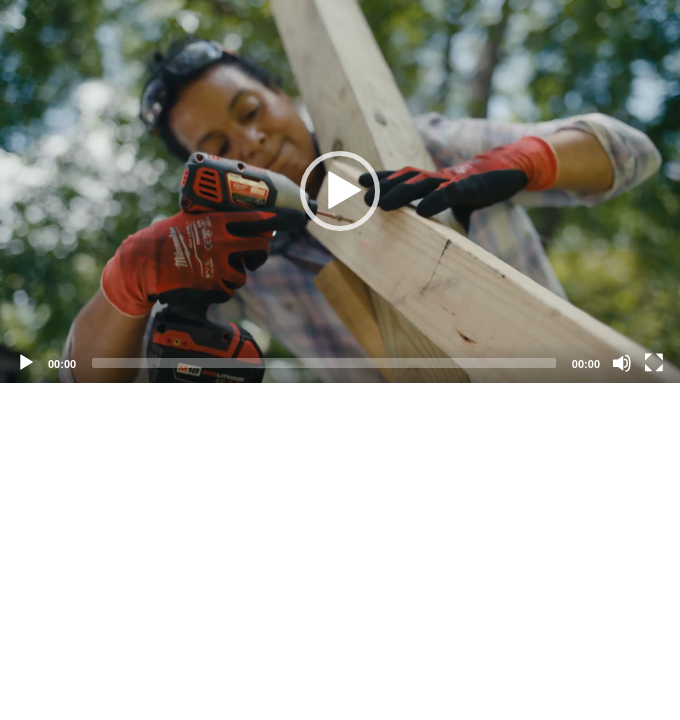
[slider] (324, 363)
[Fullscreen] (654, 363)
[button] (340, 191)
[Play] (26, 363)
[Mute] (622, 363)
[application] (340, 191)
